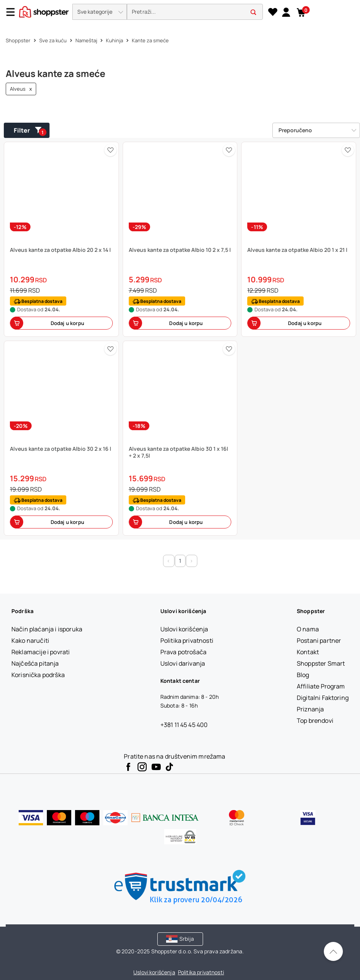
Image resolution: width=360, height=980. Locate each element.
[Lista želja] (273, 12)
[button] (100, 12)
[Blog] (303, 675)
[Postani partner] (319, 641)
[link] (286, 12)
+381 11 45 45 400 (184, 725)
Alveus (21, 89)
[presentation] (180, 12)
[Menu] (13, 12)
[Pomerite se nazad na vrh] (333, 951)
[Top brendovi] (315, 721)
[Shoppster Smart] (321, 663)
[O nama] (308, 629)
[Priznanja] (310, 709)
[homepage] (44, 11)
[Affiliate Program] (321, 686)
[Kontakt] (308, 652)
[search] (195, 12)
